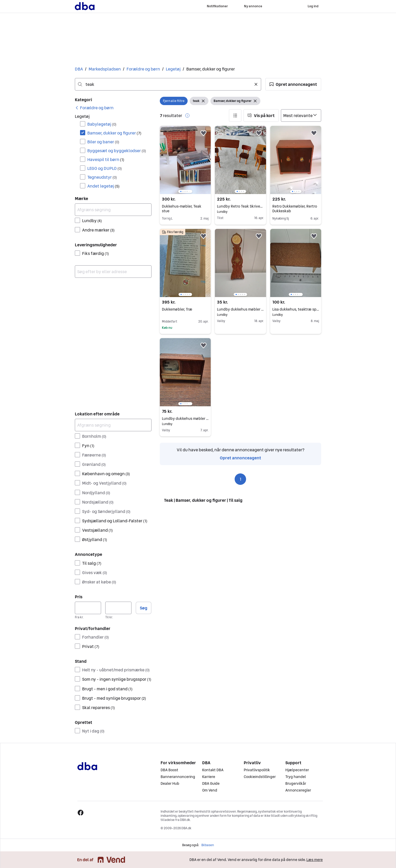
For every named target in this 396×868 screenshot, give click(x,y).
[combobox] (168, 84)
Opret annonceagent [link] (240, 458)
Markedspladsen (105, 69)
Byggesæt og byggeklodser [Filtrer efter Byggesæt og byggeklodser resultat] (117, 151)
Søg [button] (144, 608)
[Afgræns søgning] (113, 210)
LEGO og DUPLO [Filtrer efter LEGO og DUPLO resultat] (105, 168)
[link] (94, 108)
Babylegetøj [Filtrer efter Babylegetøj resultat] (102, 124)
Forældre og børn (143, 69)
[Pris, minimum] (88, 608)
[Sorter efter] (301, 115)
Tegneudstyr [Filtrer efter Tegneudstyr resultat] (102, 177)
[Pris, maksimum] (118, 608)
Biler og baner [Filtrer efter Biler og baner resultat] (103, 142)
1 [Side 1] (240, 479)
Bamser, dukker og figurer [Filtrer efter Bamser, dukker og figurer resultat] (114, 133)
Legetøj (173, 69)
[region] (185, 160)
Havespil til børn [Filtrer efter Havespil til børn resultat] (106, 159)
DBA (79, 69)
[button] (293, 84)
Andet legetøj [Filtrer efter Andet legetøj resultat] (103, 186)
